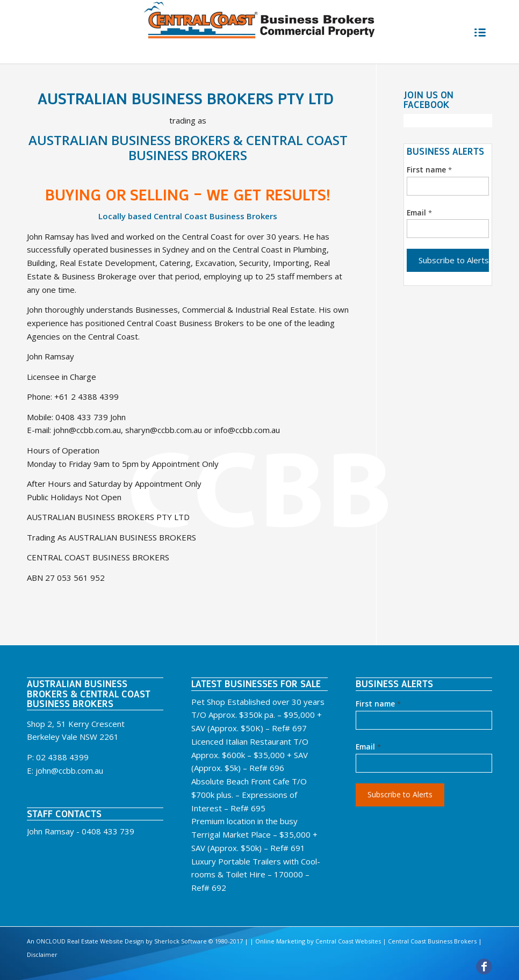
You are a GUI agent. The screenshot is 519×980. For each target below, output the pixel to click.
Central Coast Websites (348, 941)
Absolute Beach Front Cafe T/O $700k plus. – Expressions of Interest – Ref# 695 (249, 795)
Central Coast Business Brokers (432, 941)
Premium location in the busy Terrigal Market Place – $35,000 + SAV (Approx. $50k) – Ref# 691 (254, 834)
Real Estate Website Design (105, 941)
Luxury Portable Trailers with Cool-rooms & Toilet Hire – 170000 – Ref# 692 (256, 875)
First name (429, 170)
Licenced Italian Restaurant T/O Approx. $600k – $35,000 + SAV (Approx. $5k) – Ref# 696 (250, 755)
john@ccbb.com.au (69, 770)
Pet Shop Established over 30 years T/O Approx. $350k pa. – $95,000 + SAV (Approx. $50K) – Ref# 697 (258, 715)
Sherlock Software (181, 941)
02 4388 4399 (62, 757)
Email (419, 212)
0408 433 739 (108, 831)
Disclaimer (42, 954)
